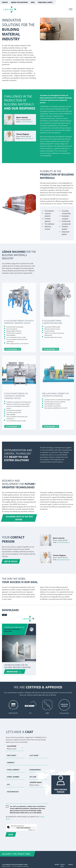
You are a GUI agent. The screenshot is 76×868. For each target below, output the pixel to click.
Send (11, 834)
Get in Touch (11, 561)
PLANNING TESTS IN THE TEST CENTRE (19, 518)
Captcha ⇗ (32, 830)
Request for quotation (19, 2)
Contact (5, 2)
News (33, 2)
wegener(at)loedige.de (27, 138)
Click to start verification (24, 828)
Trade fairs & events (45, 2)
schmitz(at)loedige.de (26, 122)
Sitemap (71, 864)
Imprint (57, 864)
